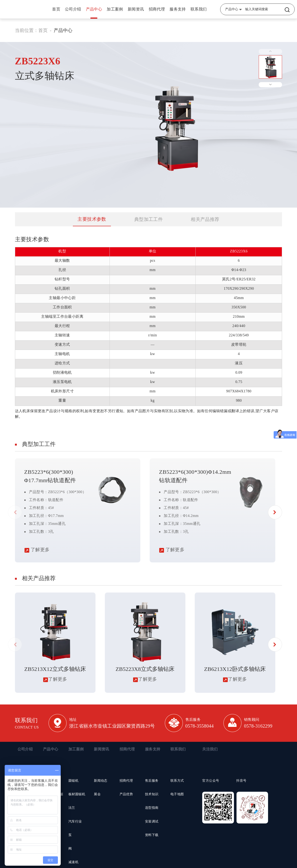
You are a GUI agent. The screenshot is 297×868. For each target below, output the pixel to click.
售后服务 (152, 781)
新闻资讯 (136, 9)
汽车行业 (75, 821)
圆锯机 (73, 781)
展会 (97, 794)
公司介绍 (73, 9)
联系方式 (177, 781)
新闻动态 (101, 781)
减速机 (73, 862)
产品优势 (126, 794)
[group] (55, 643)
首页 (56, 9)
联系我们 (199, 9)
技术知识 (152, 794)
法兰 (72, 808)
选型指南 (152, 808)
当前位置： (27, 30)
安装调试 (152, 821)
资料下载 (152, 835)
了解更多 (37, 550)
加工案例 (115, 9)
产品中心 (94, 9)
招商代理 (157, 9)
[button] (275, 512)
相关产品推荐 (205, 219)
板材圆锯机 (77, 794)
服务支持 (178, 9)
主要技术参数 (92, 219)
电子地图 (177, 794)
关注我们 (210, 749)
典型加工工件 (148, 219)
